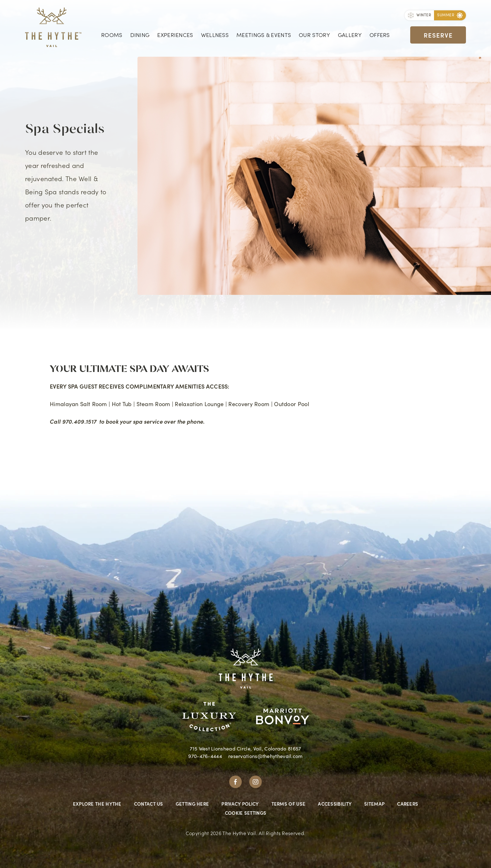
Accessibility (335, 804)
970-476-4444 (205, 756)
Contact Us (149, 804)
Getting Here (192, 804)
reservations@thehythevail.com (266, 756)
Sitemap (374, 804)
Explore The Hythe (97, 804)
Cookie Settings (246, 813)
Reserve (438, 34)
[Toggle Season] (419, 16)
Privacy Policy (240, 804)
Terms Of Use (289, 804)
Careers (408, 804)
